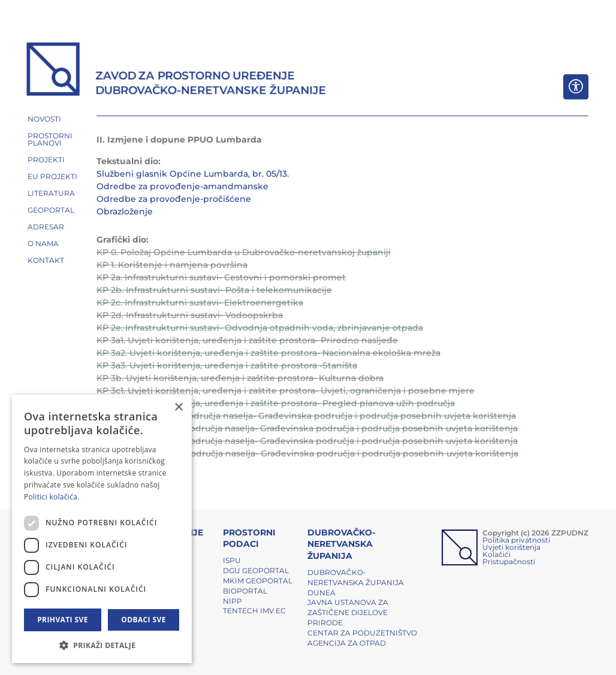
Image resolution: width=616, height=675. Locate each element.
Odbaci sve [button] (144, 620)
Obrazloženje (125, 211)
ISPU (232, 560)
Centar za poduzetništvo (362, 633)
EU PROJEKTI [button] (52, 176)
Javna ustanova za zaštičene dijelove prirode (348, 612)
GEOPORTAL (51, 210)
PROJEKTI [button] (46, 160)
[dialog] (102, 529)
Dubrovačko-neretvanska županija (356, 577)
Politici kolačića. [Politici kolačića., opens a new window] (52, 497)
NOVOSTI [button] (44, 119)
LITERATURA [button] (51, 193)
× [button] (178, 408)
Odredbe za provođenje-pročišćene (174, 199)
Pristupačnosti (509, 562)
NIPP (232, 601)
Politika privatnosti (516, 540)
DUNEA (321, 593)
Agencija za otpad (347, 643)
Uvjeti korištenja (511, 547)
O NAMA (43, 243)
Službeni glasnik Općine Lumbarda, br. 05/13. (193, 174)
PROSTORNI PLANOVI (50, 139)
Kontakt (46, 260)
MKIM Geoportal (258, 581)
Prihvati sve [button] (63, 620)
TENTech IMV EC (254, 611)
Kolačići (496, 554)
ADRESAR (46, 227)
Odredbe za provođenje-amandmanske (182, 186)
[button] (102, 645)
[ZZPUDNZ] (176, 71)
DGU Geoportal (256, 570)
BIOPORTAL (245, 591)
